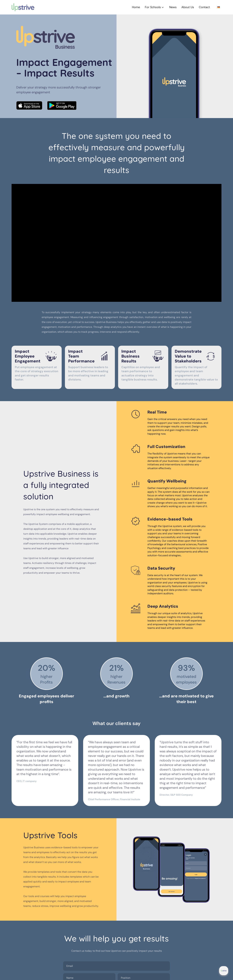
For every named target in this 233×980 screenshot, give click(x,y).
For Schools (155, 7)
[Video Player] (116, 243)
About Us (188, 7)
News (173, 7)
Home (136, 7)
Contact (204, 7)
